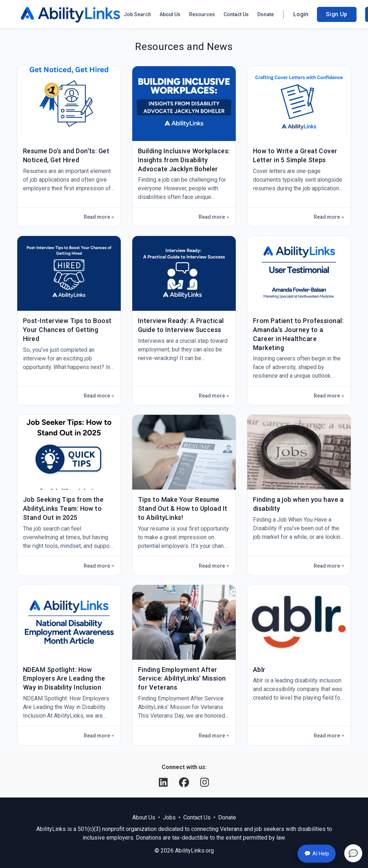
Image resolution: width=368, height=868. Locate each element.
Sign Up (337, 14)
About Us (170, 14)
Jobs (169, 817)
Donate (266, 14)
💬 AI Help (317, 854)
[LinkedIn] (165, 783)
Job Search (137, 14)
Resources (202, 14)
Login (301, 14)
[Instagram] (205, 783)
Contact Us (236, 14)
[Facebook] (185, 783)
